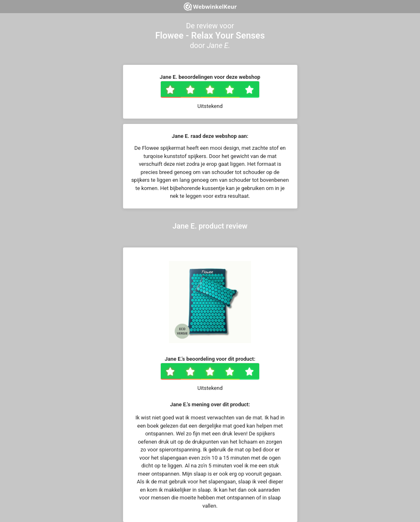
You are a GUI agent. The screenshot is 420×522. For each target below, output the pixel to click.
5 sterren (258, 90)
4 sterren (239, 90)
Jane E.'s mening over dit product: (210, 404)
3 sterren (219, 90)
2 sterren (199, 90)
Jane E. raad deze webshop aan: (210, 136)
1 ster (179, 90)
